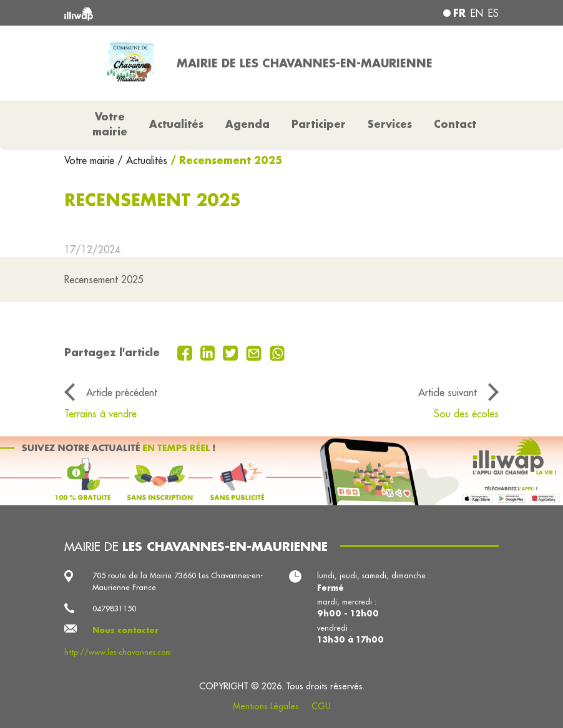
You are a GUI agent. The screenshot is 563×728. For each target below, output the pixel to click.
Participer (319, 124)
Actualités (176, 124)
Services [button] (390, 124)
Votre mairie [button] (110, 124)
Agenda (247, 124)
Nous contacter (125, 630)
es (493, 13)
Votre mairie (91, 160)
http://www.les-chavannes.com (118, 652)
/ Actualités (142, 160)
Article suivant (448, 392)
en (477, 13)
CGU (321, 706)
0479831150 (114, 609)
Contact (455, 124)
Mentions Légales (266, 706)
